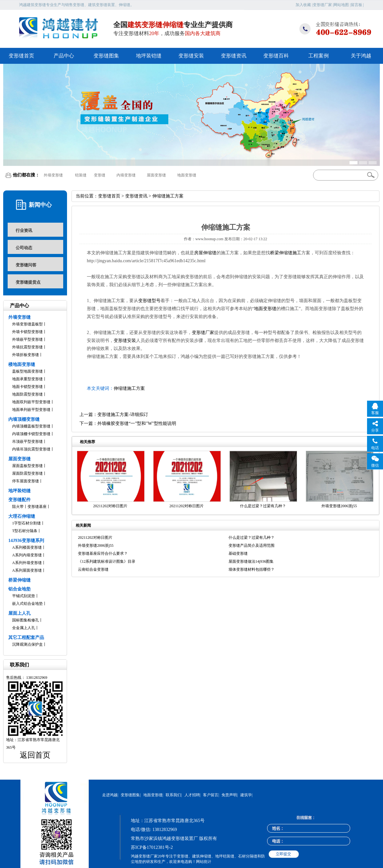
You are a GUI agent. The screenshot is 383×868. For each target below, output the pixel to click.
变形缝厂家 (322, 5)
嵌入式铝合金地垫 (27, 604)
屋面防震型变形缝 (27, 473)
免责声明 (229, 795)
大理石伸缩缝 (22, 516)
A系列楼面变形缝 (27, 547)
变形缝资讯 (234, 56)
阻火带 (18, 507)
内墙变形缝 (126, 175)
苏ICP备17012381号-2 (152, 847)
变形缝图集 (106, 56)
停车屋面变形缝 (26, 481)
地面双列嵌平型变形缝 (31, 402)
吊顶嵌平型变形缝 (27, 441)
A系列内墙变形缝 (27, 555)
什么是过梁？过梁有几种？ (263, 506)
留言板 (357, 5)
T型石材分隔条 (25, 531)
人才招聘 (192, 795)
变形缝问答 (26, 265)
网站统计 (204, 862)
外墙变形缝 (53, 175)
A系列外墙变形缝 (27, 563)
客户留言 (211, 795)
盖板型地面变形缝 (27, 371)
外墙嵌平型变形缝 (27, 339)
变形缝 (100, 175)
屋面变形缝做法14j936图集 (251, 561)
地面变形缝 (187, 175)
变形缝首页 (21, 56)
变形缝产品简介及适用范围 (252, 545)
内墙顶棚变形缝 (24, 419)
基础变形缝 (238, 553)
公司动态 (24, 248)
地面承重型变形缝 (27, 379)
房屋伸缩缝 (205, 253)
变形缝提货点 (28, 282)
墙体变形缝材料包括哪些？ (252, 569)
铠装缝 (81, 175)
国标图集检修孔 (26, 620)
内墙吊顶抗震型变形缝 (31, 449)
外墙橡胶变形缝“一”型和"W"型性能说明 (137, 423)
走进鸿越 (110, 795)
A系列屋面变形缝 (27, 570)
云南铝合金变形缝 (93, 569)
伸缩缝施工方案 (129, 388)
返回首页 (35, 755)
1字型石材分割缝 (26, 523)
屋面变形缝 (156, 175)
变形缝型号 (149, 301)
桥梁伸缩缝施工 (286, 253)
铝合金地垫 (19, 589)
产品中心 (64, 56)
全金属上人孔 (24, 628)
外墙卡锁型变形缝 (27, 332)
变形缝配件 (19, 500)
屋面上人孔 (19, 613)
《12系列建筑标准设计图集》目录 (107, 561)
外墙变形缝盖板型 (27, 324)
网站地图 (341, 5)
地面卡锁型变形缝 (27, 387)
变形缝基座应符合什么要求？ (103, 553)
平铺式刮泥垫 (24, 596)
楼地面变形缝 (22, 364)
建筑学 (246, 795)
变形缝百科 (276, 56)
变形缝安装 (191, 56)
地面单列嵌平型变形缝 (31, 410)
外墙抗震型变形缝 (27, 347)
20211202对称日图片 (110, 506)
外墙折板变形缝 (26, 355)
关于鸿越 (361, 56)
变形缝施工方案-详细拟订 (123, 415)
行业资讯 (24, 230)
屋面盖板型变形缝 (27, 466)
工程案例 (319, 56)
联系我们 (173, 795)
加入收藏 (303, 5)
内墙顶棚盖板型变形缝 (31, 426)
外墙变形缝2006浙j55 (339, 506)
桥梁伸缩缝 (19, 580)
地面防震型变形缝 (27, 394)
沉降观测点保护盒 (27, 644)
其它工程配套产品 (26, 638)
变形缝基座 (37, 507)
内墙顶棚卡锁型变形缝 (31, 434)
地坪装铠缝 (149, 56)
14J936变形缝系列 (26, 541)
